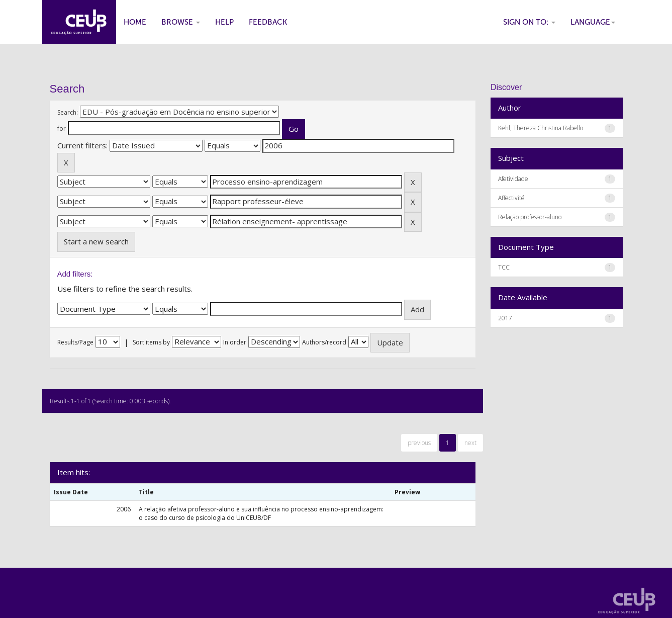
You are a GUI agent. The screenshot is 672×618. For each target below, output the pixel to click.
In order (235, 342)
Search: (68, 112)
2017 (505, 318)
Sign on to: (529, 22)
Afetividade (513, 179)
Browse (181, 22)
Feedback (268, 22)
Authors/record (324, 342)
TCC (504, 267)
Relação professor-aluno (530, 217)
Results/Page (75, 342)
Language (593, 22)
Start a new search (96, 241)
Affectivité (511, 198)
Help (224, 22)
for (62, 128)
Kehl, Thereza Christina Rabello (541, 128)
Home (135, 22)
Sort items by (151, 342)
